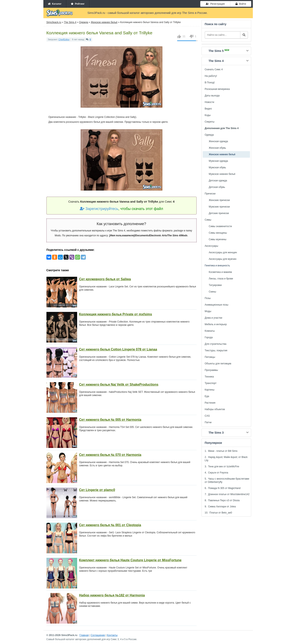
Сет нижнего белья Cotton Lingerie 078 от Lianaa (118, 349)
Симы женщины (218, 233)
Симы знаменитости (220, 226)
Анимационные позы (217, 305)
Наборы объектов (215, 409)
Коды (208, 115)
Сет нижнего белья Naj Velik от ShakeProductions (119, 385)
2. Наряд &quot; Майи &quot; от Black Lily (226, 459)
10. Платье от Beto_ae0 (218, 513)
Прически (210, 194)
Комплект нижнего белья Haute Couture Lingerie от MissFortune (130, 560)
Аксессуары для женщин (223, 252)
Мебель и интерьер (216, 324)
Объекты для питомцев (218, 364)
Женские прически (219, 200)
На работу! (211, 76)
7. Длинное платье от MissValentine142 (227, 494)
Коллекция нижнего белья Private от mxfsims (116, 314)
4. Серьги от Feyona (217, 473)
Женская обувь (217, 148)
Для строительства (216, 344)
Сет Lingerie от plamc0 (97, 490)
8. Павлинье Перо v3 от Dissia (222, 500)
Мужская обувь (217, 167)
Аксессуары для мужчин (223, 259)
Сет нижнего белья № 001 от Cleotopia (110, 525)
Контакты (112, 635)
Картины (210, 390)
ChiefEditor (64, 39)
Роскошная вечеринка (217, 89)
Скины (213, 292)
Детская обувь (217, 187)
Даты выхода (212, 96)
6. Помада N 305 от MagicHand (223, 488)
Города (209, 337)
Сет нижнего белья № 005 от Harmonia (110, 420)
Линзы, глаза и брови (221, 279)
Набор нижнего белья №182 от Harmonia (112, 595)
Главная (84, 635)
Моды (208, 311)
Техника (209, 377)
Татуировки (215, 285)
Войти (241, 4)
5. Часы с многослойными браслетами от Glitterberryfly (227, 480)
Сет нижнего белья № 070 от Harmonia (110, 455)
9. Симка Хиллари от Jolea (220, 507)
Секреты (210, 122)
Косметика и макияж (220, 272)
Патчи (208, 422)
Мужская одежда (218, 161)
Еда (207, 396)
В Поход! (210, 83)
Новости (209, 102)
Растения (210, 403)
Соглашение (98, 635)
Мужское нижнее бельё (222, 174)
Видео (208, 109)
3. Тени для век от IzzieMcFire (222, 467)
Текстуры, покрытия (216, 350)
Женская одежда (218, 141)
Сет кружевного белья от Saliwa (105, 279)
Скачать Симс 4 (214, 69)
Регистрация (215, 4)
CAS (207, 416)
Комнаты (210, 331)
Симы (208, 220)
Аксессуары (212, 246)
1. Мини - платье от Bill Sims (221, 451)
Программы (211, 370)
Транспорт (211, 383)
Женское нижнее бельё (222, 154)
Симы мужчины (218, 239)
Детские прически (219, 213)
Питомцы (210, 357)
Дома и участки (214, 318)
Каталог (55, 4)
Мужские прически (219, 207)
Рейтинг (78, 4)
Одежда (209, 135)
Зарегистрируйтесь (99, 209)
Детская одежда (218, 181)
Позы (208, 298)
